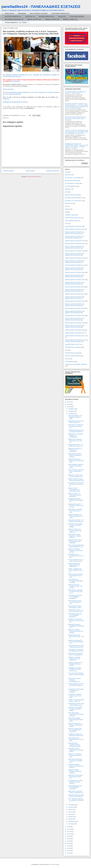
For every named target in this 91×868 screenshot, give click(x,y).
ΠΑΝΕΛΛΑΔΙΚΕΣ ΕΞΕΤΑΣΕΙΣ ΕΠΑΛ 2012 (76, 336)
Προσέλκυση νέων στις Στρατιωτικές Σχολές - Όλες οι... (76, 637)
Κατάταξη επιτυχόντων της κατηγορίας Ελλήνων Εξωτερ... (75, 664)
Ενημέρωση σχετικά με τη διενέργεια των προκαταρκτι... (75, 450)
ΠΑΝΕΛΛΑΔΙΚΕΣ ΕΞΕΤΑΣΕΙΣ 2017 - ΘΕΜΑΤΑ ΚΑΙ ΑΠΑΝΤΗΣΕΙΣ (75, 269)
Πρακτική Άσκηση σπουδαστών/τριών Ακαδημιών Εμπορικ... (75, 745)
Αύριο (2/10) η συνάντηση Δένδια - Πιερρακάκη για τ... (76, 792)
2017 (68, 841)
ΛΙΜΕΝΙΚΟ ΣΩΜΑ (70, 215)
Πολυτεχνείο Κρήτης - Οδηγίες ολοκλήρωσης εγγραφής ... (75, 771)
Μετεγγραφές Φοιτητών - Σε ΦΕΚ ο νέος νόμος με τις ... (76, 445)
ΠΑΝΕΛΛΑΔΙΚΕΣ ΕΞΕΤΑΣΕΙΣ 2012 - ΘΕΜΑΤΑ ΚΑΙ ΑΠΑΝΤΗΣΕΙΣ (75, 233)
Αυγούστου (71, 807)
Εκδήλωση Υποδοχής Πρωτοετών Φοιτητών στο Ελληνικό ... (76, 631)
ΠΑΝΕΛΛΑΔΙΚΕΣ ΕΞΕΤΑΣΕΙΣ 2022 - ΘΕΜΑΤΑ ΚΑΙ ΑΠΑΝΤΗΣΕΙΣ (75, 305)
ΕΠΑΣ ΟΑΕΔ (68, 203)
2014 (68, 848)
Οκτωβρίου (71, 414)
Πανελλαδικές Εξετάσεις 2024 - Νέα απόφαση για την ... (76, 704)
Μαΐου (70, 814)
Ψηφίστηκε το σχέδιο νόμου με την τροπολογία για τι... (76, 476)
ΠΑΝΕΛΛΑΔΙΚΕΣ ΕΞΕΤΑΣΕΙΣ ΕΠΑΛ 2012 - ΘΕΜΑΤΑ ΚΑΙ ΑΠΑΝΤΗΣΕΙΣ (76, 341)
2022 (68, 829)
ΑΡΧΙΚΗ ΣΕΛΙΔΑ (9, 13)
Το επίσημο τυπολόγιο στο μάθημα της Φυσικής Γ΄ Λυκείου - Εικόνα (75, 92)
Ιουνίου (70, 812)
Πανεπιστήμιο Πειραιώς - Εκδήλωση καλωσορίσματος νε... (75, 680)
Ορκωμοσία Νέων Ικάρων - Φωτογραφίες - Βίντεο (75, 607)
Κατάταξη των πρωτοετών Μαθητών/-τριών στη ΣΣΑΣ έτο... (76, 621)
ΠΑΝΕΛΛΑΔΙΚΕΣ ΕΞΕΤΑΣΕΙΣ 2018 (75, 272)
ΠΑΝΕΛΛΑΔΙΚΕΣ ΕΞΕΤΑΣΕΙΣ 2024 (75, 316)
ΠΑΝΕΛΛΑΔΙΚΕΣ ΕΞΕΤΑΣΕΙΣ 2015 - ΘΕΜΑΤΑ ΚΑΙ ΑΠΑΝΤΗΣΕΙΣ (75, 254)
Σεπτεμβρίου (72, 805)
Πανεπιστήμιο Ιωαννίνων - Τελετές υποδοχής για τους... (75, 602)
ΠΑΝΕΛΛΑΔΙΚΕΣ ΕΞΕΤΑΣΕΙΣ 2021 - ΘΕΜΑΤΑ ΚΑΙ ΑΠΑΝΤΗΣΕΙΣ (75, 298)
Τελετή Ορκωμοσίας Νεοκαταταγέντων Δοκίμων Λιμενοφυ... (76, 714)
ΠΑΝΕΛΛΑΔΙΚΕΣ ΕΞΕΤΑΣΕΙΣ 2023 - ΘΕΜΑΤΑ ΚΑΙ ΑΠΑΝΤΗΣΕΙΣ (75, 312)
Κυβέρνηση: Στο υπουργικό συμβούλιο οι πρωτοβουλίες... (75, 435)
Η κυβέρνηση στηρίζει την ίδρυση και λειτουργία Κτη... (76, 735)
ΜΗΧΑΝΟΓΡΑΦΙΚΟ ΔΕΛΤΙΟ (47, 16)
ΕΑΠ (66, 192)
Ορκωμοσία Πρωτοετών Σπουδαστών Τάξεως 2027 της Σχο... (76, 506)
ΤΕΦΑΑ (67, 359)
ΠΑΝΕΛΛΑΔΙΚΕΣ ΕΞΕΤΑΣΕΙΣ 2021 (75, 294)
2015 (68, 846)
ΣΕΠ (66, 350)
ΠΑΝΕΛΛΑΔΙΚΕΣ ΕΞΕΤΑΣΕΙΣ (73, 226)
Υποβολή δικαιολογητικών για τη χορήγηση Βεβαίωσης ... (76, 431)
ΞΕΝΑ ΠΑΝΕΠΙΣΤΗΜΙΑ (71, 221)
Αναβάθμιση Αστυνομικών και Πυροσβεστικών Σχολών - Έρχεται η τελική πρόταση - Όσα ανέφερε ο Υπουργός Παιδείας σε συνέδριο (76, 146)
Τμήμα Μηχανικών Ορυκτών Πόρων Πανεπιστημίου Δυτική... (76, 466)
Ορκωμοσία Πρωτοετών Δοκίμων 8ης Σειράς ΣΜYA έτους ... (76, 461)
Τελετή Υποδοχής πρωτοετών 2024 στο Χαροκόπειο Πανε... (76, 471)
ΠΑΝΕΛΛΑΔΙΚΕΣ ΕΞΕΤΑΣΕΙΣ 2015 (75, 251)
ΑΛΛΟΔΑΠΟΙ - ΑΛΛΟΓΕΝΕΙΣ (73, 178)
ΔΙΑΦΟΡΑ (68, 189)
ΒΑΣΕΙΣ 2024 (62, 16)
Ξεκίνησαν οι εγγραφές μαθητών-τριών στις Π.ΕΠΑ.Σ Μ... (74, 659)
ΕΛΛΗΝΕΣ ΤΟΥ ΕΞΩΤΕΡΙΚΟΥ (73, 201)
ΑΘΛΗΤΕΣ (68, 175)
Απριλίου (71, 817)
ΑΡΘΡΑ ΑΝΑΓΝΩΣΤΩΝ (71, 181)
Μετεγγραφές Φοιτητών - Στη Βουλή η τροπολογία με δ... (76, 521)
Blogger (57, 864)
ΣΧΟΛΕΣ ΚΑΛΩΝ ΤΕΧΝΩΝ (72, 356)
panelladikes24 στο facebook (20, 102)
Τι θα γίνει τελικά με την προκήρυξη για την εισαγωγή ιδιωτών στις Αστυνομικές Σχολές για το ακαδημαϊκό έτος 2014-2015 (77, 132)
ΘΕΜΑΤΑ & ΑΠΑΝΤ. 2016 (70, 19)
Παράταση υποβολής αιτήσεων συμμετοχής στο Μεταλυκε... (76, 766)
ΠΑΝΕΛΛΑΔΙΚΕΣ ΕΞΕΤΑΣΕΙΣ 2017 (75, 265)
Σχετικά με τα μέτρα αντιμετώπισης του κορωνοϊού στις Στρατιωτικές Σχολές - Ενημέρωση (75, 118)
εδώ (7, 97)
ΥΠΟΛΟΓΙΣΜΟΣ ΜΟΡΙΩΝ (77, 16)
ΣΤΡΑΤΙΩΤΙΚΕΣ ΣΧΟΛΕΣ (72, 353)
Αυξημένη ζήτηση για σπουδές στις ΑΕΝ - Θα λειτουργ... (75, 586)
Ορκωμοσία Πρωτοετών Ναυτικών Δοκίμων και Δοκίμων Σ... (75, 531)
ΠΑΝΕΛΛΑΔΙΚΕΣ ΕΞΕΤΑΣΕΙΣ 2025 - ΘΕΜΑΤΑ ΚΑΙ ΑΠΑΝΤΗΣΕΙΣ (75, 326)
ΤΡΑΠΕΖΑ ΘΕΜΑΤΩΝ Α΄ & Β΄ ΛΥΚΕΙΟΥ (16, 23)
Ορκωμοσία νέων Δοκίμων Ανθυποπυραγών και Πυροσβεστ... (75, 541)
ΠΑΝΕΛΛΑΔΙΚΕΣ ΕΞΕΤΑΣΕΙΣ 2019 (75, 280)
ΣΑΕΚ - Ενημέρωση (14, 81)
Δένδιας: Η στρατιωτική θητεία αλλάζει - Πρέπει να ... (76, 701)
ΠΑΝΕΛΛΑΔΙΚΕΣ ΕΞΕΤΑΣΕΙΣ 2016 (75, 258)
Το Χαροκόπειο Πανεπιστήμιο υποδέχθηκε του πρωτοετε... (76, 691)
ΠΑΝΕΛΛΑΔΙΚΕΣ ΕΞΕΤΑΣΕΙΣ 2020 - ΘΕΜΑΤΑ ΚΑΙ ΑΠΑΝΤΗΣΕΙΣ (75, 290)
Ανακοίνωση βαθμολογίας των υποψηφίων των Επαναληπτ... (75, 730)
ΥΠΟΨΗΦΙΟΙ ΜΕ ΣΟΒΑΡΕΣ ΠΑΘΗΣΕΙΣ (76, 364)
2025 (68, 404)
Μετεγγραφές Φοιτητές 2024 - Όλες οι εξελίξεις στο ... (76, 422)
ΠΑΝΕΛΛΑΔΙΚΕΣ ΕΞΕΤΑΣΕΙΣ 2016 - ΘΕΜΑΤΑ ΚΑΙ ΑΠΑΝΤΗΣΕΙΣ (75, 262)
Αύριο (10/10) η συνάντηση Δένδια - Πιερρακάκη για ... (76, 654)
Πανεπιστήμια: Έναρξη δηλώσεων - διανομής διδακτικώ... (75, 536)
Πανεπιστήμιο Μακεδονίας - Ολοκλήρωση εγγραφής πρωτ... (75, 761)
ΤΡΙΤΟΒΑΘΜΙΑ (69, 362)
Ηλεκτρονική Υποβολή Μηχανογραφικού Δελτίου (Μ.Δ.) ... (76, 720)
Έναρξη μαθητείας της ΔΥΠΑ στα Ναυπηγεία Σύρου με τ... (76, 685)
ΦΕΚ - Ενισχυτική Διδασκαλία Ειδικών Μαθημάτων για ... (76, 546)
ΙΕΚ (8, 118)
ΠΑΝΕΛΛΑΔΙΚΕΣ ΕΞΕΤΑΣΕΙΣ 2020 (75, 287)
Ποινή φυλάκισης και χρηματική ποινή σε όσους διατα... (76, 739)
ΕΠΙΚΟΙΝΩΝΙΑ (22, 13)
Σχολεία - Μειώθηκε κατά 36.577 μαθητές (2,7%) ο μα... (75, 570)
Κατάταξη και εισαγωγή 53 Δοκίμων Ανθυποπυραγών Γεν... (76, 642)
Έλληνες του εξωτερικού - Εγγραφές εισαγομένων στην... (75, 755)
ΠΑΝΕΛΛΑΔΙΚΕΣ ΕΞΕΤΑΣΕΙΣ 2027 (75, 333)
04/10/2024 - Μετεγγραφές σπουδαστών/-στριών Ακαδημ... (75, 709)
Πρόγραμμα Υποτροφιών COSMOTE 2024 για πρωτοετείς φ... (75, 669)
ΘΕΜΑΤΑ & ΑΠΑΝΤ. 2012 (34, 19)
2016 (68, 843)
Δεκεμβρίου (72, 409)
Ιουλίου (70, 809)
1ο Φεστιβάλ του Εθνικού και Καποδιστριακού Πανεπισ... (76, 650)
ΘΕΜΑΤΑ (67, 209)
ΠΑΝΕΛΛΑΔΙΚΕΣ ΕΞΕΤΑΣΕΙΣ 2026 (75, 330)
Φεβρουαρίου (72, 821)
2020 (68, 834)
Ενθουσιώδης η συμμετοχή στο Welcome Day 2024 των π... (75, 592)
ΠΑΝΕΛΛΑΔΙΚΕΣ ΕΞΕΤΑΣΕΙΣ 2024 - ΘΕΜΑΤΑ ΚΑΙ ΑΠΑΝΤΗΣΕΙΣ (75, 319)
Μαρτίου (71, 819)
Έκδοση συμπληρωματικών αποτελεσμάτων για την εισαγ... (75, 576)
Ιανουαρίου (71, 824)
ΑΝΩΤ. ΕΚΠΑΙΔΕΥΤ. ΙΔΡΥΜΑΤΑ (39, 13)
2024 (68, 407)
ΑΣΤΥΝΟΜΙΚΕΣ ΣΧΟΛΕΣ (72, 183)
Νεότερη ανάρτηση (8, 171)
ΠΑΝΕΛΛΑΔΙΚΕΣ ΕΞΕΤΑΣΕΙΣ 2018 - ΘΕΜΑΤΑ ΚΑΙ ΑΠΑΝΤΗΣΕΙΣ (75, 276)
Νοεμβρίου (71, 411)
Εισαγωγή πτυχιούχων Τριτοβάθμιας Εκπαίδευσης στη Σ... (76, 626)
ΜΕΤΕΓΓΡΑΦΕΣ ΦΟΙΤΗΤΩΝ (73, 218)
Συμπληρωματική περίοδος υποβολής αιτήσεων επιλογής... (75, 782)
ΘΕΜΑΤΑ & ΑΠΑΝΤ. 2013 (52, 19)
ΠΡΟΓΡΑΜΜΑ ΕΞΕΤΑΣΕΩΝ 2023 (14, 19)
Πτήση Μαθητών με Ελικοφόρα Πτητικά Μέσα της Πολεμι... (75, 581)
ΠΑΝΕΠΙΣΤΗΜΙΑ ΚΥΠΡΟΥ (72, 344)
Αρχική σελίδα (30, 171)
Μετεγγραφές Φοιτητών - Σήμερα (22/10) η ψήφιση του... (76, 500)
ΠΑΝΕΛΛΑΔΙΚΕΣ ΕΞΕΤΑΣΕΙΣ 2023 (75, 308)
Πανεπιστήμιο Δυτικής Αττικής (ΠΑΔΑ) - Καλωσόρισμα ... (76, 796)
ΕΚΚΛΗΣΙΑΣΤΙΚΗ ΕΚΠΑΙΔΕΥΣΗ (74, 198)
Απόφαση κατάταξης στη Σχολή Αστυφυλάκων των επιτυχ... (75, 516)
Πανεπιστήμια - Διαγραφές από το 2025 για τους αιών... (75, 511)
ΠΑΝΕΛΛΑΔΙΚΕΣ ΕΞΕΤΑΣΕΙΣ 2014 (75, 244)
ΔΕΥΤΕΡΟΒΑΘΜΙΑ (70, 186)
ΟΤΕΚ (67, 224)
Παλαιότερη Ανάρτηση (53, 171)
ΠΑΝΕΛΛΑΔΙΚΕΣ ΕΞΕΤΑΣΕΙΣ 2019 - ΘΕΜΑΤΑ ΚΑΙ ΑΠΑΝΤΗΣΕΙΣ (75, 283)
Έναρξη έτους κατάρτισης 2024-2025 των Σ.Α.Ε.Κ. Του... (75, 441)
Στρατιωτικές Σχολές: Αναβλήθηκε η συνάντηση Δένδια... (76, 750)
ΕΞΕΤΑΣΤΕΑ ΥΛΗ (30, 16)
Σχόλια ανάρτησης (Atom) (34, 176)
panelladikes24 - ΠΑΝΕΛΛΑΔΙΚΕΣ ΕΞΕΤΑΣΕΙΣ (41, 7)
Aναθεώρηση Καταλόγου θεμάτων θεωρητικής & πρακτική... (75, 455)
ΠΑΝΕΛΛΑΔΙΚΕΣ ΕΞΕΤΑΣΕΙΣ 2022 (75, 301)
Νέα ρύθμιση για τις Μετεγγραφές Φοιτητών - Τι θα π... (76, 556)
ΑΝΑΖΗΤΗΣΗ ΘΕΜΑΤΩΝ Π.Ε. (13, 16)
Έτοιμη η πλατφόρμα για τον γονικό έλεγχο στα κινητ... (76, 560)
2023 (68, 827)
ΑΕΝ (66, 172)
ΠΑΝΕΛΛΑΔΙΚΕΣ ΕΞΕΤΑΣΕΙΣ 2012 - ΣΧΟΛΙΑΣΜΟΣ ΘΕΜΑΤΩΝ (75, 237)
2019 (68, 836)
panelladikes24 (7, 102)
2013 (68, 851)
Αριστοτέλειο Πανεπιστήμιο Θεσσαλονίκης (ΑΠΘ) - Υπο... (75, 777)
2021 (68, 832)
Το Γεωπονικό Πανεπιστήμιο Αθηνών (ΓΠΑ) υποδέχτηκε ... (76, 675)
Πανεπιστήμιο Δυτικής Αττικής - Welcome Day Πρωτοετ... (76, 646)
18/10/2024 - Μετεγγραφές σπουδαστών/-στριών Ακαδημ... (75, 525)
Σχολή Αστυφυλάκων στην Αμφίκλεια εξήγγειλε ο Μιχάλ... (75, 417)
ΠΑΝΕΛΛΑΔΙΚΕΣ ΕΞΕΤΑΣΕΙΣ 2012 (75, 229)
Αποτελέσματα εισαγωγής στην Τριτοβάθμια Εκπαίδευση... (75, 597)
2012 (68, 853)
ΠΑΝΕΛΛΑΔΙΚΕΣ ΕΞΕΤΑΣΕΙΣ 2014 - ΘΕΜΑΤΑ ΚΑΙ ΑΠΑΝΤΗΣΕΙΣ (75, 247)
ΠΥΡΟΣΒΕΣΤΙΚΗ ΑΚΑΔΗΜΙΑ (73, 347)
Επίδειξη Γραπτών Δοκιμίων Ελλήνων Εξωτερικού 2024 (76, 480)
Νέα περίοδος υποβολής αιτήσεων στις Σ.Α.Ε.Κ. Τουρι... (75, 696)
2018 (68, 839)
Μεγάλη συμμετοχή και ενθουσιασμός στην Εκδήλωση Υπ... (74, 565)
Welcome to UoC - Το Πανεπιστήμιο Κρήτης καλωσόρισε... (75, 495)
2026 (68, 402)
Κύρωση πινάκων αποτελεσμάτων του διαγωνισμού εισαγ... (74, 490)
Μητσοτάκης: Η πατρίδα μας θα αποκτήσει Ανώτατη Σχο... (76, 426)
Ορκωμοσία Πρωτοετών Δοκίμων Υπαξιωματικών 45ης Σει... (75, 725)
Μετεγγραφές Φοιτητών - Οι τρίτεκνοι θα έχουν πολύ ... (76, 611)
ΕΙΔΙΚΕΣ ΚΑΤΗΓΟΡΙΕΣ (71, 195)
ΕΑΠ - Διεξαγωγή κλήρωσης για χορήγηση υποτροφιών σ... (76, 800)
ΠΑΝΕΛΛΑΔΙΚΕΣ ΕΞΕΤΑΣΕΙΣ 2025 (75, 323)
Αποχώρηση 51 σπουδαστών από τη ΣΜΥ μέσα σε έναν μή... (76, 484)
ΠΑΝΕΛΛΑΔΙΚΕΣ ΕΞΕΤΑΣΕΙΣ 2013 (75, 241)
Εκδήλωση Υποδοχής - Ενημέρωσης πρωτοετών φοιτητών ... (75, 550)
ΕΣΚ (66, 206)
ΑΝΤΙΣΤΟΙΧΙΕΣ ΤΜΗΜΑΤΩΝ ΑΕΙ (60, 13)
